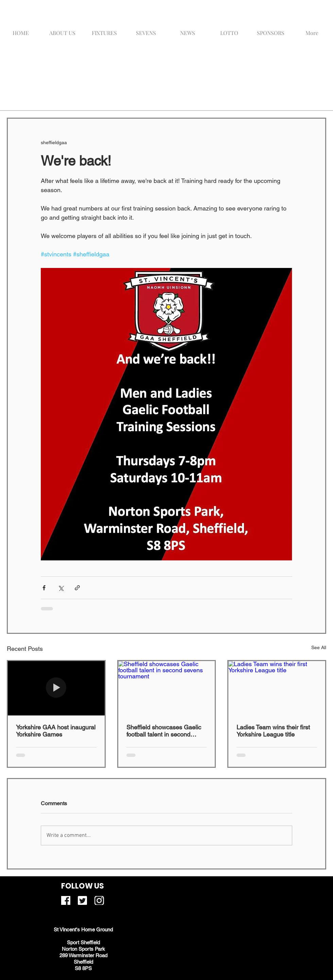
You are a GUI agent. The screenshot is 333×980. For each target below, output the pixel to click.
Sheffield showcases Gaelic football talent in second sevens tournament (164, 731)
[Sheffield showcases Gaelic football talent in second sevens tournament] (167, 688)
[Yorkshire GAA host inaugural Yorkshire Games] (56, 688)
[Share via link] (77, 588)
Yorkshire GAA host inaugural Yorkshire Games (56, 731)
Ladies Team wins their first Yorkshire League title (273, 731)
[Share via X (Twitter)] (61, 588)
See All (319, 647)
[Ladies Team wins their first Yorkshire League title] (277, 688)
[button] (146, 30)
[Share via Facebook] (44, 588)
